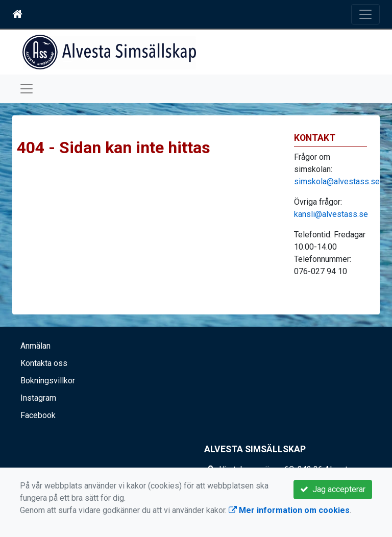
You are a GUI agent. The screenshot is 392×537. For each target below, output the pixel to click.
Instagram (38, 398)
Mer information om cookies (289, 510)
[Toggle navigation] (365, 14)
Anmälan (35, 346)
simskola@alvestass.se (337, 181)
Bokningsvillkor (48, 381)
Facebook (38, 415)
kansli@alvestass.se (331, 214)
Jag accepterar (333, 489)
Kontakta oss (44, 363)
